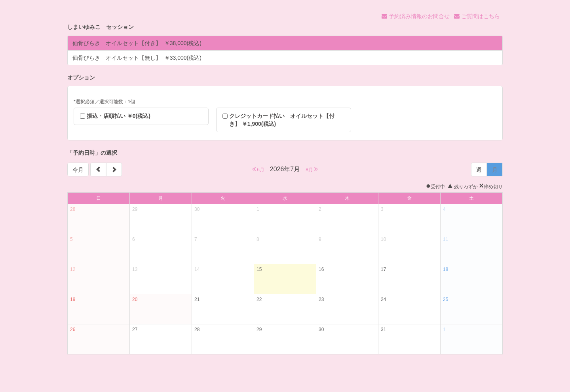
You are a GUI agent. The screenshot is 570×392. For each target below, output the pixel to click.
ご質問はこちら (477, 16)
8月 (312, 169)
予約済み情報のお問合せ (416, 16)
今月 (78, 170)
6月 (258, 169)
